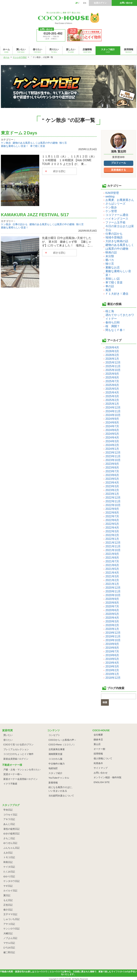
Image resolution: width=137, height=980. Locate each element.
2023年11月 (113, 456)
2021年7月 (112, 561)
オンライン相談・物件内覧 (108, 777)
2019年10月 (113, 640)
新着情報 (53, 783)
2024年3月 (112, 441)
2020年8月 (112, 603)
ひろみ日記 (9, 948)
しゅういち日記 (12, 919)
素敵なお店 (113, 267)
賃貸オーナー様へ (13, 774)
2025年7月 (112, 381)
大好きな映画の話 (117, 241)
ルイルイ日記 (10, 891)
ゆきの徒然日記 (12, 834)
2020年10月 (113, 595)
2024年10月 (113, 415)
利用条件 (98, 763)
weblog (110, 196)
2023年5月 (112, 479)
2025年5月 (112, 389)
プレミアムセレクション (16, 749)
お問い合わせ (126, 3)
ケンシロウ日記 (12, 929)
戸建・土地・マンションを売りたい (22, 770)
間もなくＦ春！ (115, 330)
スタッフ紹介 (55, 773)
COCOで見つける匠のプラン (18, 745)
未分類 (110, 256)
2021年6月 (112, 565)
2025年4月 (112, 393)
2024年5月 (112, 434)
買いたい (8, 735)
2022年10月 (113, 505)
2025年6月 (112, 385)
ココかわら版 (55, 759)
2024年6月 (112, 430)
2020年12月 (113, 588)
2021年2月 (112, 580)
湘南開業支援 (55, 754)
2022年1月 (112, 539)
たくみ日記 (9, 872)
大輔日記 (8, 933)
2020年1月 (112, 629)
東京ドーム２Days (19, 133)
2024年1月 (112, 449)
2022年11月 (113, 501)
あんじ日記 (9, 824)
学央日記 (8, 810)
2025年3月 (112, 396)
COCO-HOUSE (65, 979)
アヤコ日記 (9, 924)
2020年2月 (112, 625)
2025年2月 (112, 400)
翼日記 (7, 895)
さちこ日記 (9, 838)
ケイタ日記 (9, 867)
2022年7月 (112, 516)
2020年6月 (112, 610)
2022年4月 (112, 528)
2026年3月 (112, 351)
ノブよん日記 (10, 938)
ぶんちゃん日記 (12, 848)
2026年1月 (112, 359)
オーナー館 (99, 749)
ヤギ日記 (8, 886)
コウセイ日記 (10, 815)
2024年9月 (112, 419)
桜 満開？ (113, 326)
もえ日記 (8, 900)
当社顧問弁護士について (61, 796)
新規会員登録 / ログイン (16, 759)
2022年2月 (112, 535)
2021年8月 (112, 558)
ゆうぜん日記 (10, 843)
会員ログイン (100, 3)
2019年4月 (112, 663)
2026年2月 (112, 355)
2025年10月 (113, 370)
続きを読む (59, 171)
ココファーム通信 (117, 215)
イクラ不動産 (10, 784)
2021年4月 (112, 573)
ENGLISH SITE (102, 782)
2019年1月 (112, 674)
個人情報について (103, 758)
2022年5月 (112, 524)
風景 (108, 290)
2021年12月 (113, 543)
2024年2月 (112, 445)
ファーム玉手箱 (115, 222)
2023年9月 (112, 464)
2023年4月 (112, 483)
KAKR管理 (112, 193)
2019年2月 (112, 670)
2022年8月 (112, 513)
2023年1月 (112, 494)
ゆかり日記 (9, 876)
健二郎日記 (9, 952)
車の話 (110, 286)
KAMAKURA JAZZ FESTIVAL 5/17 (35, 215)
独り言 (63, 143)
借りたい (8, 740)
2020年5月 (112, 614)
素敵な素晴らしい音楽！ (15, 146)
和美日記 (8, 862)
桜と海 (110, 311)
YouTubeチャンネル (59, 778)
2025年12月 (113, 362)
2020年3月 (112, 621)
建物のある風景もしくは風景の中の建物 (35, 143)
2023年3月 (112, 486)
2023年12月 (113, 453)
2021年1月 (112, 584)
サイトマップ (101, 768)
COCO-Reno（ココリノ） (62, 745)
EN (85, 3)
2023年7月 (112, 471)
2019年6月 (112, 655)
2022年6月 (112, 520)
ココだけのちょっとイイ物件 (18, 754)
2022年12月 (113, 498)
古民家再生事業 (57, 749)
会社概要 (98, 735)
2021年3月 (112, 576)
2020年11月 (113, 591)
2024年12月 (113, 408)
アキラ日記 (9, 819)
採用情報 (98, 754)
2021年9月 (112, 554)
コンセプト (54, 735)
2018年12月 (113, 678)
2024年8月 (112, 423)
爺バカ (110, 260)
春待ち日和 (113, 322)
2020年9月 (112, 599)
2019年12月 (113, 633)
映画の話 (111, 252)
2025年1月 (112, 404)
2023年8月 (112, 468)
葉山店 (97, 744)
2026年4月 (112, 347)
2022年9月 (112, 509)
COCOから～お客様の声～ (62, 740)
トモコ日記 (9, 857)
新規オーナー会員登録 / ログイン (21, 779)
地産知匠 (53, 768)
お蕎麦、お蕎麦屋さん (120, 200)
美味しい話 (113, 279)
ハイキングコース (117, 219)
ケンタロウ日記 (12, 881)
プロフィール (118, 163)
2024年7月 (112, 426)
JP (77, 3)
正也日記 (8, 905)
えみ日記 (8, 853)
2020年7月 (112, 606)
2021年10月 (113, 550)
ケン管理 (111, 211)
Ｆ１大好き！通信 (117, 294)
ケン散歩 (6, 143)
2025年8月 (112, 378)
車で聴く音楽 (38, 146)
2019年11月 (113, 636)
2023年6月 (112, 475)
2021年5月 (112, 569)
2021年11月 (113, 546)
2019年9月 (112, 644)
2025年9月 (112, 374)
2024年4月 (112, 438)
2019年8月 (112, 648)
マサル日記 (9, 943)
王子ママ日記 (10, 914)
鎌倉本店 (98, 740)
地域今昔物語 (114, 237)
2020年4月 (112, 618)
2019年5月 (112, 659)
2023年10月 (113, 460)
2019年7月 (112, 651)
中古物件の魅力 (57, 764)
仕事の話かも (20, 224)
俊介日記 (8, 910)
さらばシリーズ (115, 204)
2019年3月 (112, 666)
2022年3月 (112, 531)
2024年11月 (113, 411)
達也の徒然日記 (12, 829)
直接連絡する (118, 170)
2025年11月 (113, 366)
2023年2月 (112, 490)
